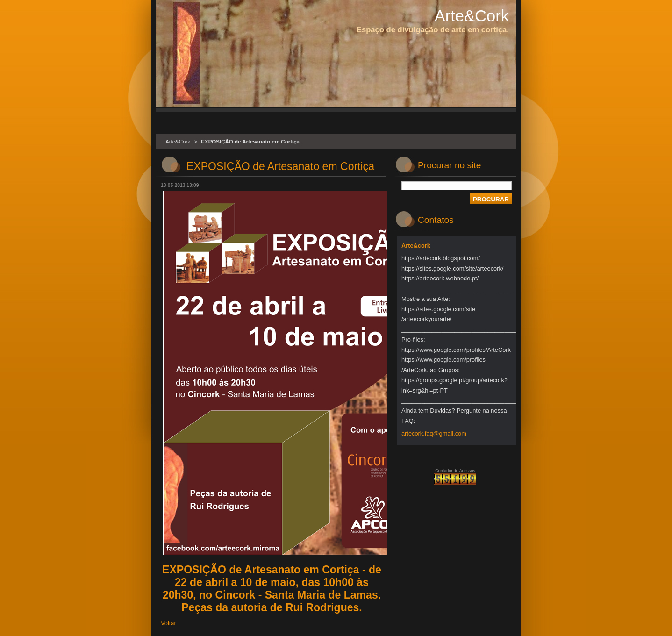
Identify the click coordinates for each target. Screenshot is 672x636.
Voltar (168, 623)
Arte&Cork (178, 142)
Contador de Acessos (455, 471)
